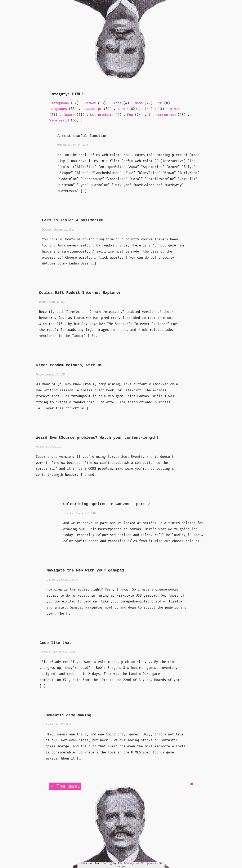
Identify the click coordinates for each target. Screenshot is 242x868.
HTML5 (175, 109)
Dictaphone (59, 103)
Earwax (90, 103)
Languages (58, 109)
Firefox (150, 109)
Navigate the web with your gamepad (85, 571)
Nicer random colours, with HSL (70, 365)
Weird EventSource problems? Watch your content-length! (97, 438)
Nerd (121, 109)
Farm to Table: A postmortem (73, 220)
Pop (130, 115)
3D (160, 103)
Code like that (55, 643)
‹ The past (65, 786)
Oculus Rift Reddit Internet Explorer (80, 293)
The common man (162, 115)
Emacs (116, 103)
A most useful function (82, 136)
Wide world (59, 121)
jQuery (69, 115)
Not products (102, 115)
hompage (130, 863)
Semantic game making (68, 715)
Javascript (92, 109)
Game (139, 103)
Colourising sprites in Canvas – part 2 (106, 504)
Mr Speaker (149, 863)
